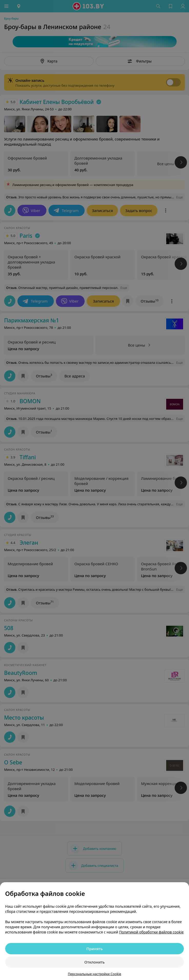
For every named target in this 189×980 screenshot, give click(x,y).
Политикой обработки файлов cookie (151, 932)
